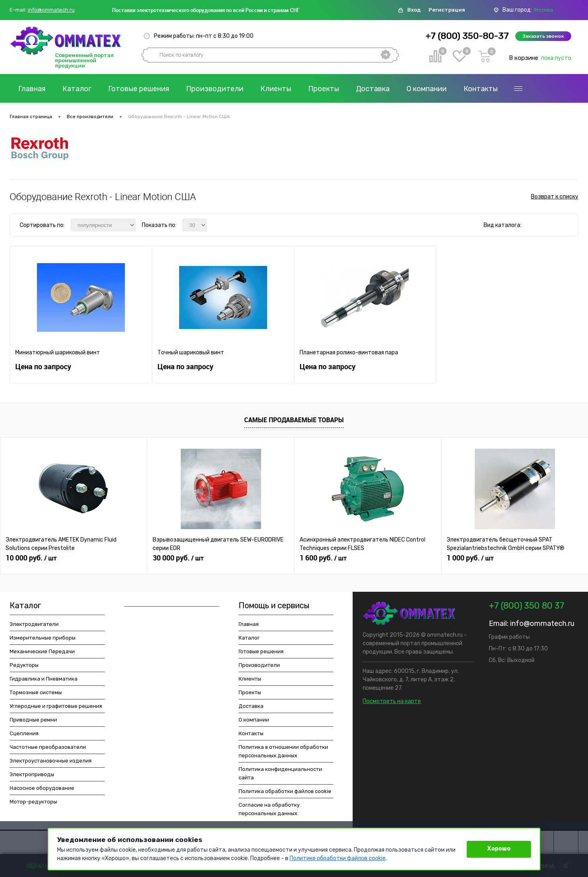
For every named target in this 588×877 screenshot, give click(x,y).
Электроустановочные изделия (51, 761)
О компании (427, 89)
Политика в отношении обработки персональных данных (283, 751)
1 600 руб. (323, 558)
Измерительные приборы (43, 638)
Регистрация (447, 10)
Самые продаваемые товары (294, 420)
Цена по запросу (43, 367)
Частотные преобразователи (48, 747)
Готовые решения (139, 89)
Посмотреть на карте (392, 701)
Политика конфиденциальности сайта (280, 773)
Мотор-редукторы (33, 802)
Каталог (77, 89)
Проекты (324, 89)
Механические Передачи (42, 651)
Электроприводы (32, 774)
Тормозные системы (36, 692)
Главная (32, 89)
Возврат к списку (555, 197)
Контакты (481, 89)
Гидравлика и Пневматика (44, 679)
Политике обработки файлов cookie (338, 858)
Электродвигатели (34, 624)
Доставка (373, 89)
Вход (414, 10)
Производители (215, 89)
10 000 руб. (31, 558)
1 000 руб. (470, 558)
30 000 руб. (178, 558)
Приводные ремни (33, 720)
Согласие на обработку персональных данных (269, 809)
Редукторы (24, 665)
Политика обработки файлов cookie (285, 791)
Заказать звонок (543, 36)
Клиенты (276, 89)
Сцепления (24, 733)
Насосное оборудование (42, 788)
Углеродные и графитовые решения (56, 706)
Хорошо (499, 849)
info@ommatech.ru (51, 10)
